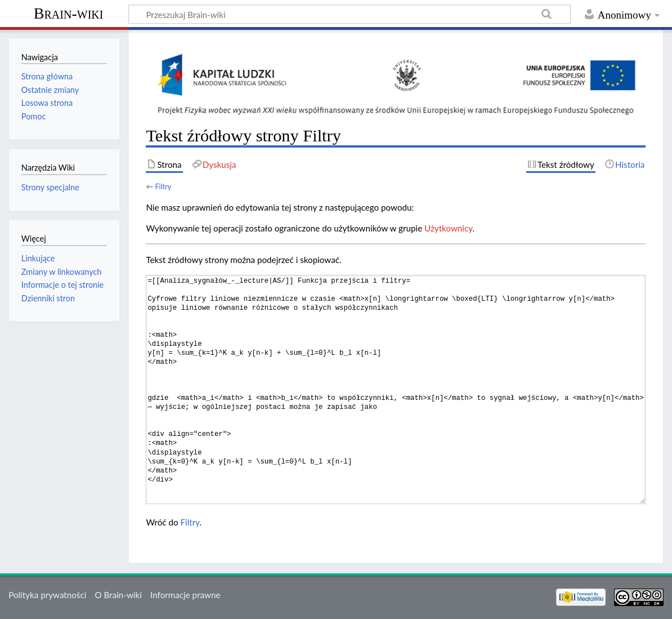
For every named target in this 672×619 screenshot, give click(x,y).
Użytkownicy (448, 228)
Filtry (163, 186)
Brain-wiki (69, 13)
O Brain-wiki (118, 595)
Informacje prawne (185, 595)
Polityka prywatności (47, 595)
